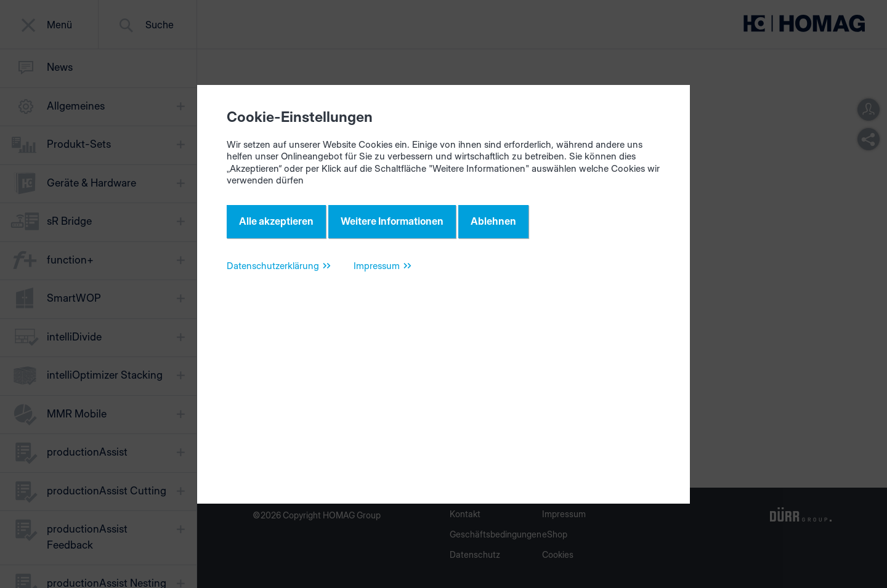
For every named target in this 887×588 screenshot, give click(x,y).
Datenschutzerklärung (273, 266)
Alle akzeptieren (276, 221)
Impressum (377, 266)
